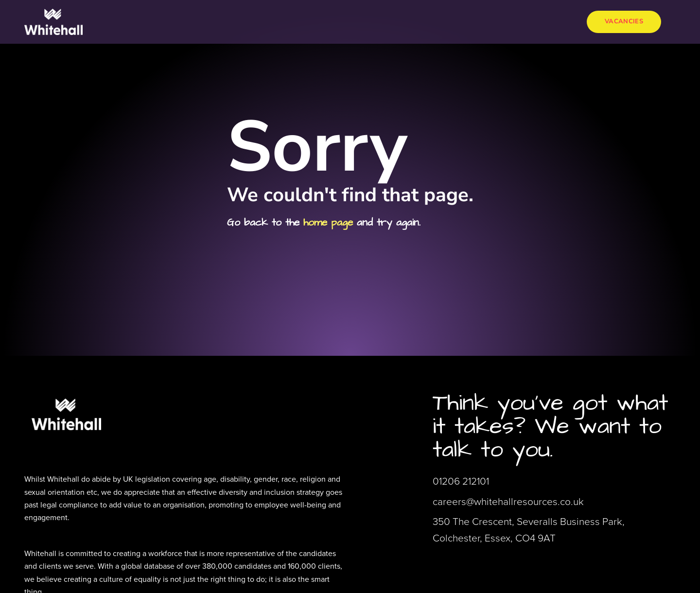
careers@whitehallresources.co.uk (508, 501)
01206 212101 (461, 481)
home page (328, 222)
